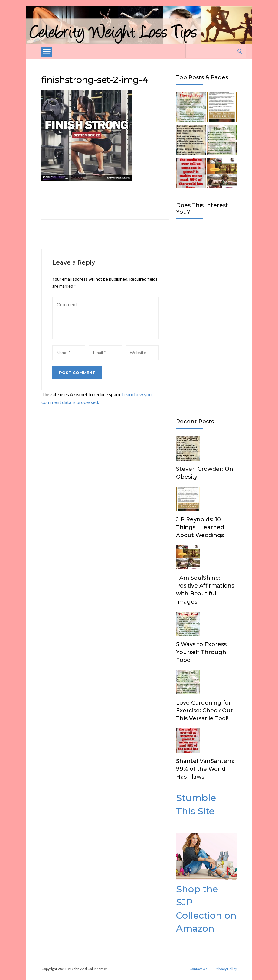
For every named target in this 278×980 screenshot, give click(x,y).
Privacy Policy (226, 969)
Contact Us (198, 969)
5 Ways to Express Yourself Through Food (201, 652)
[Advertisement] (206, 317)
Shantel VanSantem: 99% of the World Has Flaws (205, 769)
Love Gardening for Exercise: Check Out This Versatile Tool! (204, 711)
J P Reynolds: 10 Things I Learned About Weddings (200, 527)
